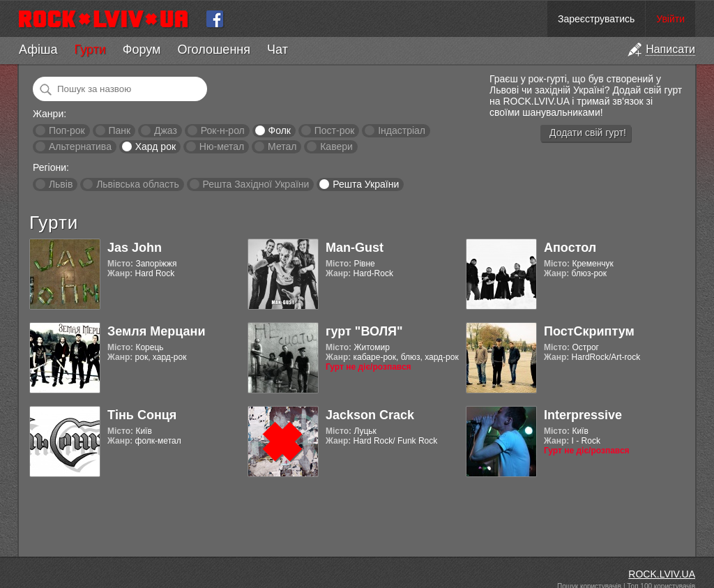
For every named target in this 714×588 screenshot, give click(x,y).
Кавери (336, 146)
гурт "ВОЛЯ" (364, 331)
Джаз (166, 130)
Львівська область (138, 184)
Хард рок (155, 146)
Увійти (670, 19)
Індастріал (402, 130)
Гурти (90, 50)
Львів (61, 184)
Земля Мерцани (157, 331)
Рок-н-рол (223, 130)
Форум (142, 50)
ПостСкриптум (589, 331)
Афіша (38, 50)
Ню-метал (222, 146)
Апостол (570, 248)
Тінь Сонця (142, 415)
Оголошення (214, 50)
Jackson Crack (370, 415)
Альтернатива (80, 146)
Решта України (366, 184)
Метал (282, 146)
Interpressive (583, 415)
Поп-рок (67, 130)
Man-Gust (355, 248)
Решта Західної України (256, 184)
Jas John (135, 248)
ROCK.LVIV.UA (662, 574)
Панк (119, 130)
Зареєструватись (596, 19)
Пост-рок (335, 130)
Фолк (280, 130)
